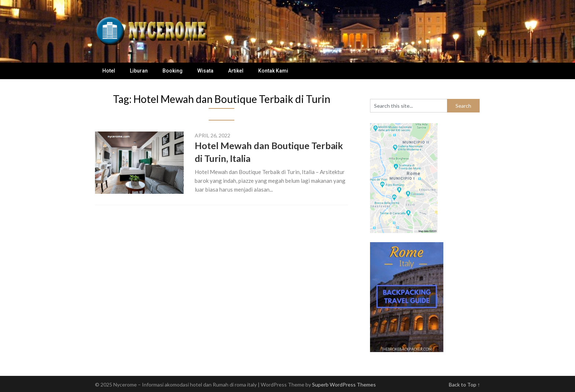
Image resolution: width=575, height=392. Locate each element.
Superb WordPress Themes (344, 384)
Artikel (236, 71)
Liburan (139, 71)
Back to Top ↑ (464, 384)
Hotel (109, 71)
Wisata (205, 71)
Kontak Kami (273, 71)
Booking (173, 71)
